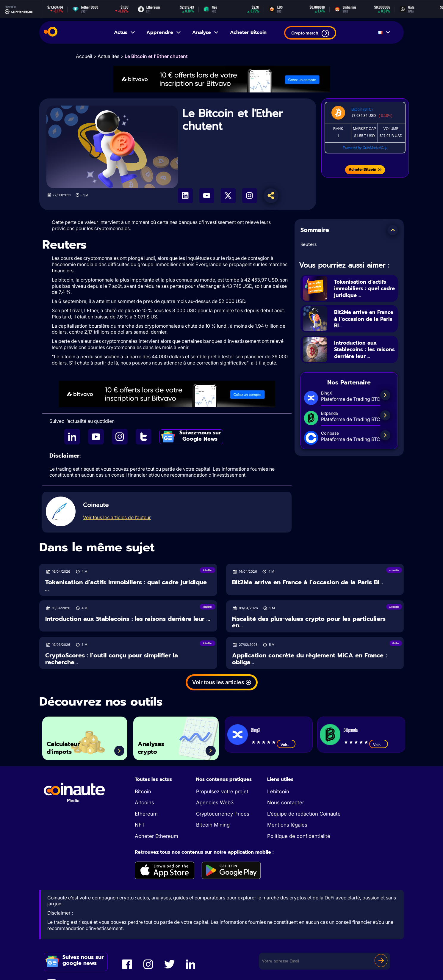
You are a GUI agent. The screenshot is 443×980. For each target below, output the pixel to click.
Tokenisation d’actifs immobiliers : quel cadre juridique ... (365, 288)
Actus (125, 32)
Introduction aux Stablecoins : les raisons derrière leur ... (364, 353)
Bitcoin (143, 791)
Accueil (84, 56)
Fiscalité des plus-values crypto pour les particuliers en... (309, 622)
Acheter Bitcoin (248, 32)
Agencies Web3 (215, 802)
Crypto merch (310, 33)
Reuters (309, 244)
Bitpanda (350, 730)
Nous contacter (286, 802)
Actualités (108, 56)
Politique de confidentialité (299, 836)
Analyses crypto (155, 746)
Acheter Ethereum (156, 836)
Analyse (206, 32)
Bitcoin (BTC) (362, 109)
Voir (286, 745)
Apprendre (164, 32)
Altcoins (144, 802)
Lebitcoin (278, 791)
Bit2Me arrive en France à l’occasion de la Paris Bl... (362, 319)
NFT (140, 825)
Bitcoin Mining (213, 825)
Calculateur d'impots (68, 746)
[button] (393, 230)
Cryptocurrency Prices (223, 814)
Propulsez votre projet (222, 791)
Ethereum (146, 814)
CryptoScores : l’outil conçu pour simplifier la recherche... (112, 659)
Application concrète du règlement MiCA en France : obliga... (309, 659)
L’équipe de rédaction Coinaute (304, 814)
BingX (255, 730)
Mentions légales (287, 825)
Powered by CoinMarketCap (365, 148)
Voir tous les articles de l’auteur (117, 517)
